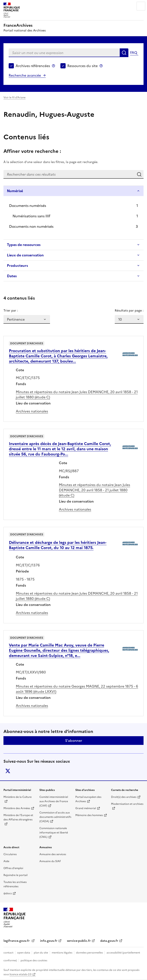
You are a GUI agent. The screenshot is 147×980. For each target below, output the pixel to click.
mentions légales (62, 953)
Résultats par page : (129, 311)
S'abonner (74, 741)
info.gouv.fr (49, 941)
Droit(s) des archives (124, 797)
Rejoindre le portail (15, 875)
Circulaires (10, 854)
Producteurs (17, 266)
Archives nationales (32, 411)
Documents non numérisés (31, 226)
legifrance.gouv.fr (17, 941)
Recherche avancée (25, 75)
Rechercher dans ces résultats (139, 174)
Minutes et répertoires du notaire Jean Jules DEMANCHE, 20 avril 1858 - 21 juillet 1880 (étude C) (94, 490)
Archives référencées (33, 66)
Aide (6, 861)
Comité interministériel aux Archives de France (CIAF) (54, 801)
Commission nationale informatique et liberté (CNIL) (54, 833)
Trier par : (11, 311)
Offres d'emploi (13, 868)
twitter (8, 771)
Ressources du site (82, 66)
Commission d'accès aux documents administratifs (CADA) (55, 817)
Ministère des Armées (17, 808)
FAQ (134, 53)
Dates (12, 276)
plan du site (41, 953)
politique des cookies (34, 960)
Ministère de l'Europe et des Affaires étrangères (18, 817)
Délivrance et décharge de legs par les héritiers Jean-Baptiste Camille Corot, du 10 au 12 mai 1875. (58, 545)
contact (8, 953)
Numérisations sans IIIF (31, 216)
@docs (8, 893)
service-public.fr (79, 941)
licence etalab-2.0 (20, 974)
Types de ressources (24, 245)
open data (24, 953)
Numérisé (15, 191)
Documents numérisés (28, 206)
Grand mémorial (86, 808)
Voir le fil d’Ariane (15, 97)
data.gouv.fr (109, 941)
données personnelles (89, 953)
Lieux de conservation (25, 255)
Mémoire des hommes (89, 815)
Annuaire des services (53, 854)
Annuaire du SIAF (50, 861)
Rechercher (124, 53)
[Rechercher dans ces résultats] (69, 174)
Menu (141, 6)
